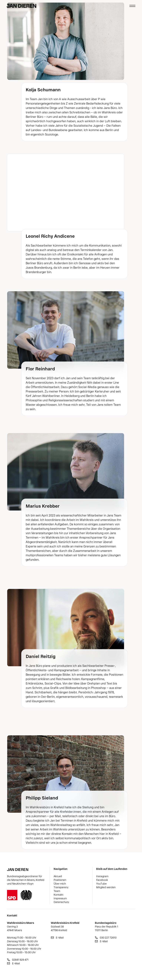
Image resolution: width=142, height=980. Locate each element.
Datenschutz (61, 902)
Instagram (102, 876)
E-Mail (16, 963)
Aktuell (58, 876)
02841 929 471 (20, 960)
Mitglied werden (106, 887)
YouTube (101, 884)
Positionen (60, 880)
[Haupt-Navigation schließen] (132, 6)
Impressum (60, 898)
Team (57, 891)
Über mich (60, 884)
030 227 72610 (108, 938)
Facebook (102, 880)
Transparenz (61, 887)
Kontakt (59, 895)
